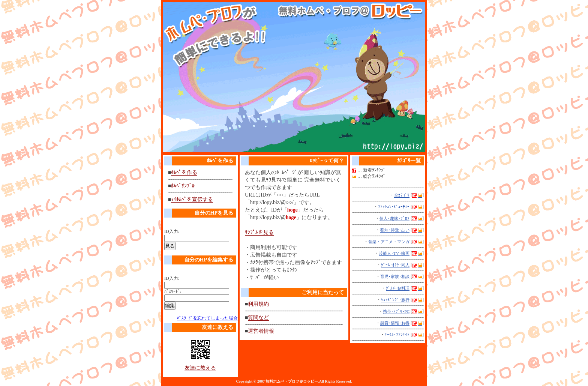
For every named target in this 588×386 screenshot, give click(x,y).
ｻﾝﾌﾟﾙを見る (259, 232)
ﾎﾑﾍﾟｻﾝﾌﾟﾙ (183, 186)
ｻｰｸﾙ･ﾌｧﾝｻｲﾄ (397, 335)
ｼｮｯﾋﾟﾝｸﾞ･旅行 (395, 300)
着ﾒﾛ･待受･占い (395, 230)
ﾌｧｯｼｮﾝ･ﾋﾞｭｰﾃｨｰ (394, 207)
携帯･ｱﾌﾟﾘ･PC (396, 311)
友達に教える (200, 368)
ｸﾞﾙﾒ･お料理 (398, 288)
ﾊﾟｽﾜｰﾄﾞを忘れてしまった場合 (207, 318)
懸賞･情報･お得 (395, 323)
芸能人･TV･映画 (394, 253)
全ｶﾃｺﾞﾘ (402, 195)
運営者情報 (261, 331)
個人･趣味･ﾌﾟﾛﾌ (394, 218)
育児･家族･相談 (395, 276)
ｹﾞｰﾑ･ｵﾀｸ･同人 (395, 265)
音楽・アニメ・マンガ (389, 242)
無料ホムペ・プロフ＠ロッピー (292, 381)
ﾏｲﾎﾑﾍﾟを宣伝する (192, 199)
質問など (258, 318)
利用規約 (258, 304)
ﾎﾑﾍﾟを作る (184, 172)
